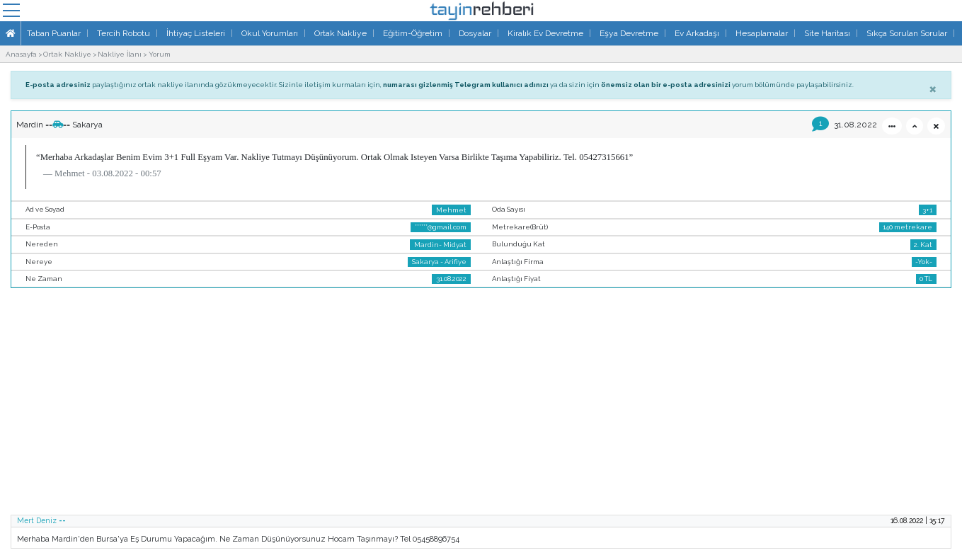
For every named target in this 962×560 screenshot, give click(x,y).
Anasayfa (21, 54)
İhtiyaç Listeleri (196, 33)
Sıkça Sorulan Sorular (907, 33)
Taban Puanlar (54, 33)
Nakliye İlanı (120, 54)
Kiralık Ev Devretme (545, 33)
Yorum (160, 54)
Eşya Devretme (629, 33)
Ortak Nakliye (340, 33)
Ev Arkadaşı (697, 33)
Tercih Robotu (124, 33)
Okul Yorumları (270, 33)
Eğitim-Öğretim (413, 33)
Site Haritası (827, 33)
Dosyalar (475, 33)
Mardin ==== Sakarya (59, 125)
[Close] (933, 88)
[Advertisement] (481, 406)
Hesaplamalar (762, 33)
